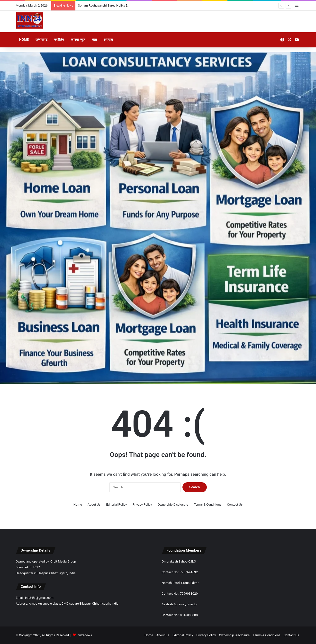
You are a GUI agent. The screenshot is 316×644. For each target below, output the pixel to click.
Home (24, 40)
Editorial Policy (116, 505)
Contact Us (235, 505)
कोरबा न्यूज (78, 40)
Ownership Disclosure (173, 505)
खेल (94, 40)
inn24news (84, 635)
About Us (94, 505)
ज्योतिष (59, 40)
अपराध (108, 40)
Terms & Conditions (208, 505)
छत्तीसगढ (41, 40)
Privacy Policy (142, 505)
